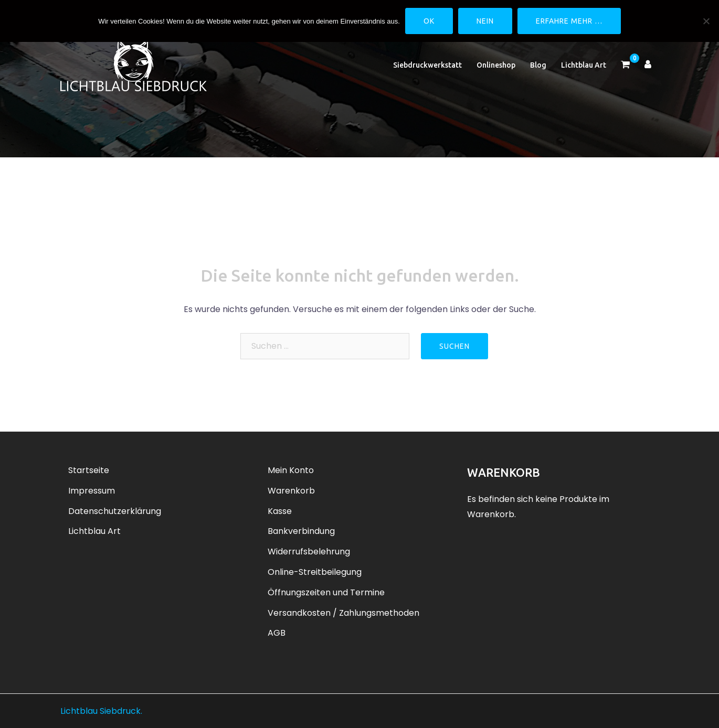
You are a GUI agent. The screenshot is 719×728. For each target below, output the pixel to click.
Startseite (89, 470)
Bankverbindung (301, 531)
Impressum (92, 491)
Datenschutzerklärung (115, 511)
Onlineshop (496, 65)
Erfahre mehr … (569, 21)
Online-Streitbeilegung (315, 572)
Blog (538, 65)
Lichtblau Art (584, 65)
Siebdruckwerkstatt (427, 65)
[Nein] (706, 21)
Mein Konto (291, 470)
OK (429, 21)
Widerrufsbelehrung (309, 552)
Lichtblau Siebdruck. (101, 711)
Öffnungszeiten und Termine (326, 592)
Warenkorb (291, 491)
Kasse (280, 511)
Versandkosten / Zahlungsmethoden (343, 613)
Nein (485, 21)
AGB (277, 633)
